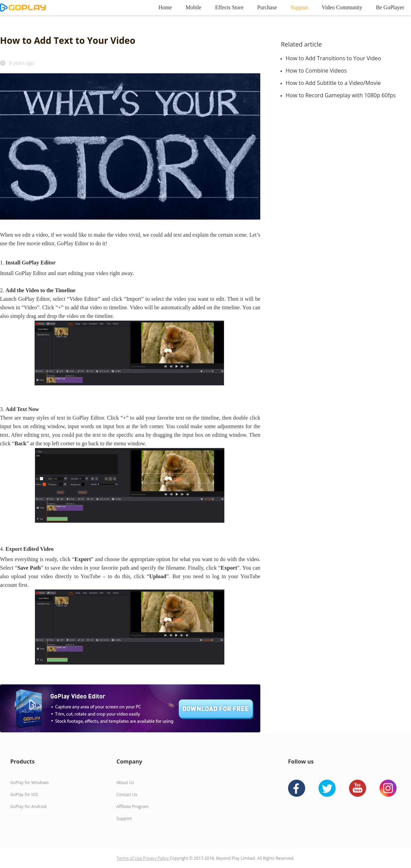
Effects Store (229, 7)
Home (165, 7)
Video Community (342, 7)
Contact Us (127, 795)
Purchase (267, 7)
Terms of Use (130, 858)
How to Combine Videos (316, 71)
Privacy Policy (156, 858)
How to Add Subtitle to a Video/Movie (333, 83)
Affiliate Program (133, 807)
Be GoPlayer (390, 7)
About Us (125, 783)
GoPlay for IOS (24, 795)
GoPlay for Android (28, 807)
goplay (23, 8)
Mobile (194, 7)
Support (300, 7)
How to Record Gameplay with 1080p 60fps (341, 95)
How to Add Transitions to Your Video (333, 58)
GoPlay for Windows (29, 783)
